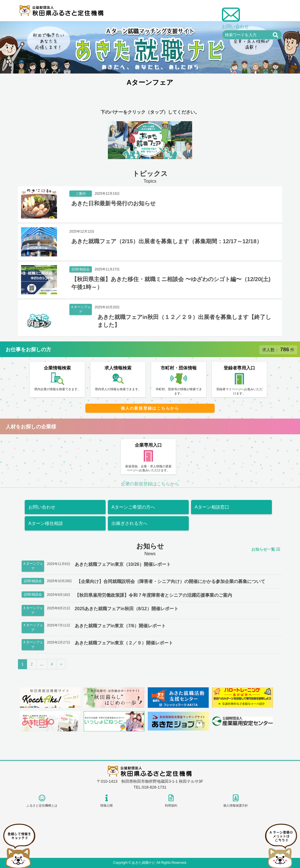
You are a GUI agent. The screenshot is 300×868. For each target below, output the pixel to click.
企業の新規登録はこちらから (150, 484)
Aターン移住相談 (46, 523)
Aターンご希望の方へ (133, 507)
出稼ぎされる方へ (129, 523)
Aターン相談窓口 (212, 507)
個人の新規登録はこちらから (150, 408)
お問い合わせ (42, 507)
